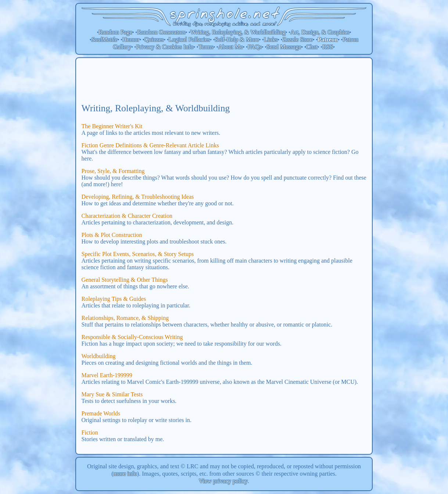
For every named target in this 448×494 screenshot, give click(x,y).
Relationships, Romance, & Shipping (125, 318)
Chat (312, 47)
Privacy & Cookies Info (165, 47)
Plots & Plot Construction (112, 235)
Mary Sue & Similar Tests (112, 394)
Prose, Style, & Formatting (113, 171)
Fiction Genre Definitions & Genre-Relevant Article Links (150, 145)
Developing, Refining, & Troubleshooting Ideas (138, 197)
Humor (131, 39)
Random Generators (161, 32)
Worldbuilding (99, 356)
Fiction (90, 432)
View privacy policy (223, 481)
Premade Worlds (101, 413)
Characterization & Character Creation (127, 216)
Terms (206, 47)
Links (271, 39)
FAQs (255, 47)
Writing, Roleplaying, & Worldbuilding (238, 32)
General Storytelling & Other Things (125, 280)
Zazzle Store (298, 39)
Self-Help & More (237, 39)
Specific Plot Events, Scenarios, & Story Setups (138, 254)
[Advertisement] (224, 80)
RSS (328, 47)
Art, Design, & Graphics (320, 32)
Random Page (115, 32)
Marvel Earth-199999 (107, 375)
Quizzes (154, 39)
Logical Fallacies (189, 39)
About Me (231, 47)
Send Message (284, 47)
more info (125, 474)
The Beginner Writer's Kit (112, 126)
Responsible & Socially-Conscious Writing (132, 337)
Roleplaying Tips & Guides (114, 299)
